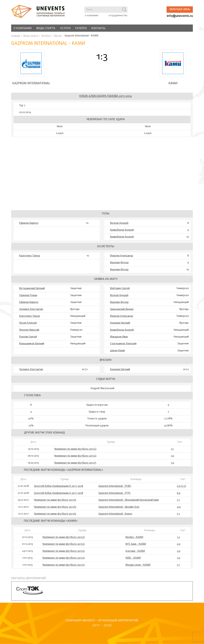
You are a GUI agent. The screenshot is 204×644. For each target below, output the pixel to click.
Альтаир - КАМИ (135, 553)
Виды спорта (46, 28)
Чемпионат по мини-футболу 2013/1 (75, 465)
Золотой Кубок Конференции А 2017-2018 (58, 488)
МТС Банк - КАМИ (136, 546)
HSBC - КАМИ (133, 560)
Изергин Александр (122, 258)
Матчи (58, 36)
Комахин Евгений (120, 325)
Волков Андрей (119, 225)
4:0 (179, 509)
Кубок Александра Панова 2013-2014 (106, 98)
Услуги (65, 28)
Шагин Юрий (117, 352)
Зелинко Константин (31, 311)
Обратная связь (180, 10)
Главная (16, 36)
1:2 (178, 539)
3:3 (178, 516)
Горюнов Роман (28, 297)
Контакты (98, 28)
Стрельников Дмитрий (123, 346)
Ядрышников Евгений (32, 346)
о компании (91, 16)
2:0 (179, 553)
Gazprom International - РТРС (115, 495)
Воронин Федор (119, 265)
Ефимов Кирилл (29, 225)
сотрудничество (118, 16)
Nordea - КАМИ (134, 539)
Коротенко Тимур (30, 258)
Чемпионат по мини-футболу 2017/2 (55, 502)
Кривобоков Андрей (122, 232)
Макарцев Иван (119, 339)
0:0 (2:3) (181, 488)
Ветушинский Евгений (32, 290)
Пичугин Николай (29, 332)
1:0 (172, 458)
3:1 (172, 451)
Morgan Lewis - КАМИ (138, 567)
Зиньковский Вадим (122, 311)
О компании (23, 28)
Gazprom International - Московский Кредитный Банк (129, 502)
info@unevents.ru (180, 16)
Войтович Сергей (120, 290)
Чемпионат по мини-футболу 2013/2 (75, 451)
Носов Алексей (28, 325)
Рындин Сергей (28, 339)
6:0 (179, 495)
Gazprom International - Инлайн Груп (119, 509)
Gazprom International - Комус (115, 516)
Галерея (81, 28)
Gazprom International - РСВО (115, 488)
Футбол (46, 36)
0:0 (179, 546)
